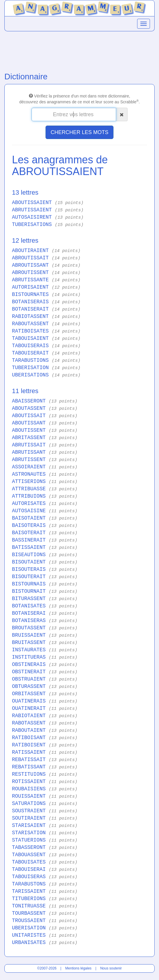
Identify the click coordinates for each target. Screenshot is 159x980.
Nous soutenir (111, 968)
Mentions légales (78, 968)
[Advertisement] (79, 50)
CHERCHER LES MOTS (79, 132)
